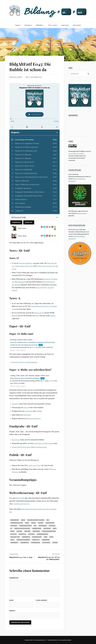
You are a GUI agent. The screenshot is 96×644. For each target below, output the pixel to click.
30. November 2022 (35, 77)
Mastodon (47, 528)
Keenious (15, 404)
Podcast (18, 25)
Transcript (47, 279)
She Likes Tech (15, 537)
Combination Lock (17, 523)
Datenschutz (77, 25)
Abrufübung (15, 520)
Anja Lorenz (18, 77)
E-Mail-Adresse (42, 600)
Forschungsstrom (40, 447)
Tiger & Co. (36, 540)
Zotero (55, 543)
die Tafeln (21, 498)
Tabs (13, 282)
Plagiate (14, 534)
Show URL (29, 222)
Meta (55, 528)
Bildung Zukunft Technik (36, 520)
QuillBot (39, 411)
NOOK (12, 531)
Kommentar (14, 578)
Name (12, 600)
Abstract (13, 350)
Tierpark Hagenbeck (25, 263)
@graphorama (81, 213)
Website (12, 611)
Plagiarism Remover (34, 419)
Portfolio (54, 279)
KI (11, 528)
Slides (14, 316)
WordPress (41, 640)
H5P (35, 526)
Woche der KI (39, 313)
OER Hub (19, 531)
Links (18, 350)
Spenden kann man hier (21, 504)
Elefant (41, 523)
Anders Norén (66, 640)
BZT (48, 520)
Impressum (65, 25)
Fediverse (14, 526)
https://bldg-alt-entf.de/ (76, 153)
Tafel (51, 537)
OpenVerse (15, 440)
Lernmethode (37, 528)
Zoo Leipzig (46, 543)
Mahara (53, 316)
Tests (12, 540)
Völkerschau (36, 543)
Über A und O (53, 25)
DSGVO (34, 523)
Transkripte (25, 543)
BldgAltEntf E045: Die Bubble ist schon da (30, 67)
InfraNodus (27, 415)
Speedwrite (29, 411)
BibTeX (23, 350)
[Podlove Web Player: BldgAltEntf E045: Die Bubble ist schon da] (34, 149)
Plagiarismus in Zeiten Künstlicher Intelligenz (25, 378)
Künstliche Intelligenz (22, 528)
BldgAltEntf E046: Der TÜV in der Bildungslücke (49, 558)
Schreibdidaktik (43, 534)
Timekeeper (21, 282)
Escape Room (50, 523)
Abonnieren (28, 25)
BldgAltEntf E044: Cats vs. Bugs (21, 557)
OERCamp (27, 531)
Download (16, 222)
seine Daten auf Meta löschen (44, 443)
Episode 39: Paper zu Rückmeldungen (25, 362)
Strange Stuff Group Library (21, 447)
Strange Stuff (37, 537)
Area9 (37, 316)
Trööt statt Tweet (35, 465)
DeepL (26, 407)
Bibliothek (39, 25)
